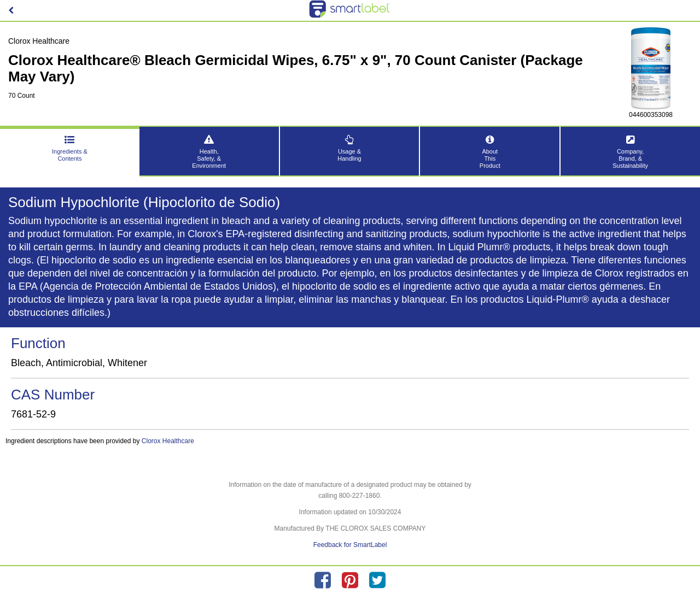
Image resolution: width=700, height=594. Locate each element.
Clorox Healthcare (168, 441)
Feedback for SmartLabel (350, 545)
